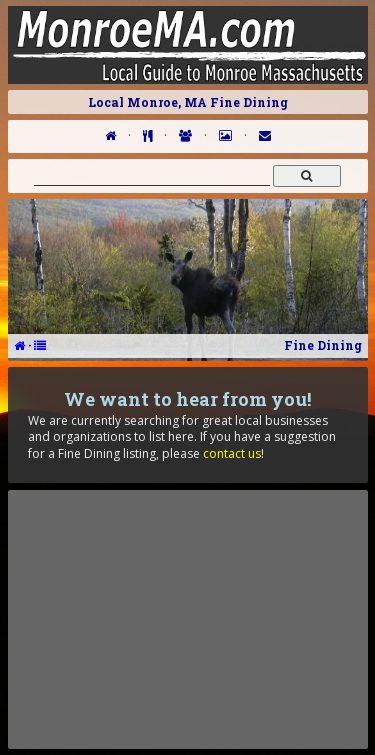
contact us (232, 453)
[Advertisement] (188, 619)
